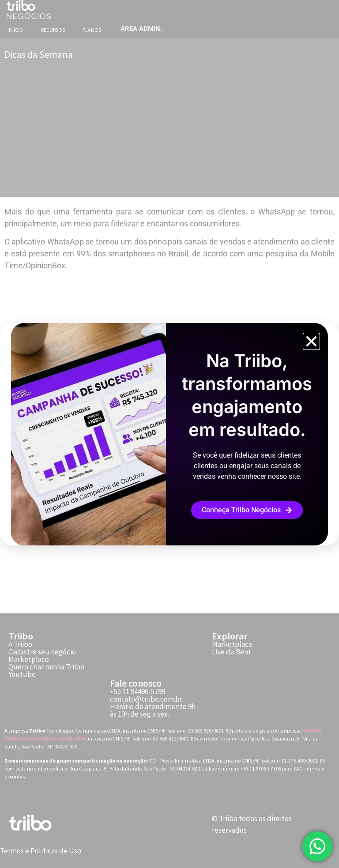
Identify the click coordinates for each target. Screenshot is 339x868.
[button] (311, 341)
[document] (169, 434)
